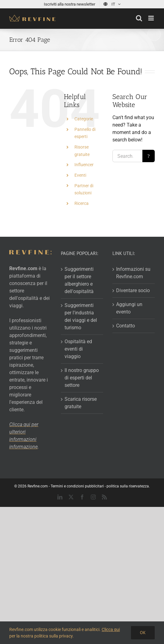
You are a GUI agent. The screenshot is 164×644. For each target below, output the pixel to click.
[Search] (149, 156)
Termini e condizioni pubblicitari (77, 486)
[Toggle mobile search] (139, 18)
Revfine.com (38, 486)
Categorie (84, 119)
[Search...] (127, 156)
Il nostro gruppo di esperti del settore (82, 378)
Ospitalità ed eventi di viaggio (78, 349)
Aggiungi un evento (129, 308)
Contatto (126, 326)
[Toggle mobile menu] (151, 18)
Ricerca (82, 203)
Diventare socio (133, 290)
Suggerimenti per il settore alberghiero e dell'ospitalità (79, 280)
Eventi (80, 175)
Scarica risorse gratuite (81, 403)
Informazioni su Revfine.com (133, 273)
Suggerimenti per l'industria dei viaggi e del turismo (81, 316)
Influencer (84, 165)
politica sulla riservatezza (128, 486)
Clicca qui (111, 629)
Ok (143, 633)
